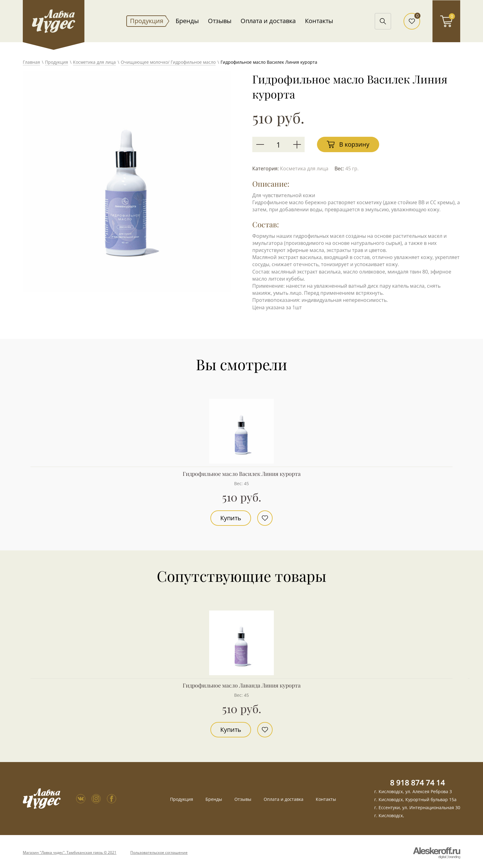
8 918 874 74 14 (417, 783)
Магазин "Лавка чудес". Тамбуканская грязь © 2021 (70, 853)
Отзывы (220, 21)
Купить (231, 518)
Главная (31, 62)
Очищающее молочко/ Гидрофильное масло (168, 62)
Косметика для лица (94, 62)
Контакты (319, 21)
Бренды (187, 21)
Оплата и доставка (268, 21)
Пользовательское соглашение (159, 853)
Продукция (147, 21)
